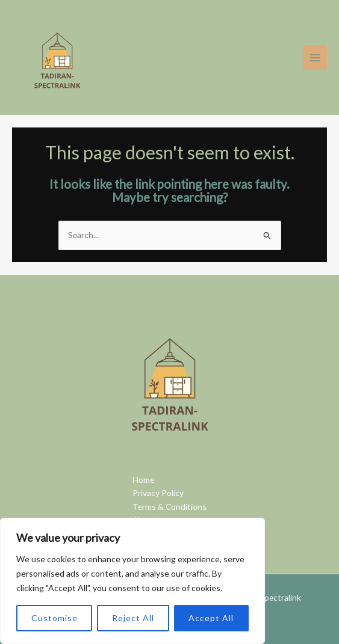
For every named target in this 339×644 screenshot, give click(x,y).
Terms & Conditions (169, 507)
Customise (54, 618)
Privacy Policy (158, 493)
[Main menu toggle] (315, 57)
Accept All (211, 618)
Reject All (133, 618)
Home (143, 480)
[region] (132, 581)
